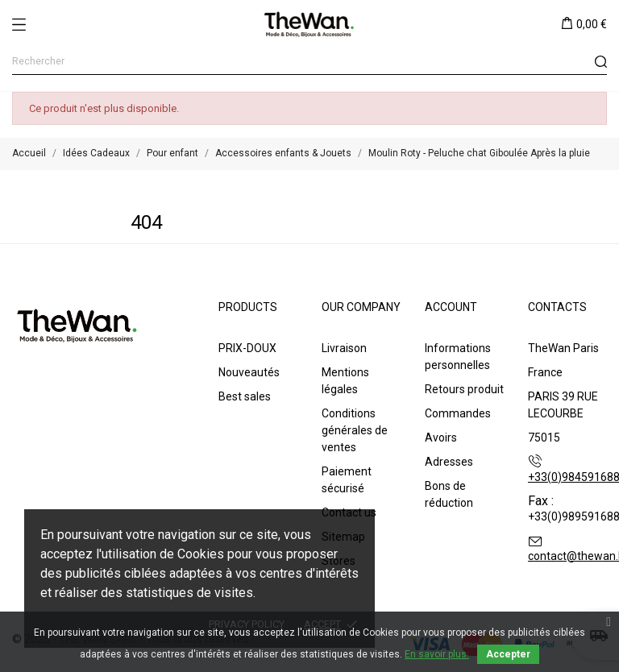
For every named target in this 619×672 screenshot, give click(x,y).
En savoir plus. (437, 654)
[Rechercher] (309, 62)
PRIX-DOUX (247, 348)
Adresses (449, 462)
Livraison (344, 348)
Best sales (245, 396)
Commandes (458, 413)
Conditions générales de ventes (355, 430)
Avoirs (441, 438)
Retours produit (464, 389)
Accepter (508, 654)
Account (451, 307)
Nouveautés (249, 372)
